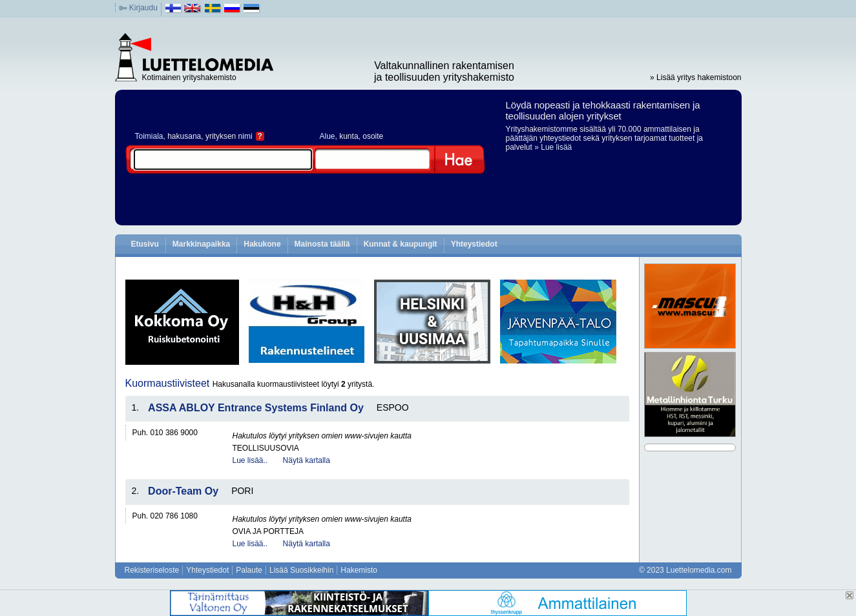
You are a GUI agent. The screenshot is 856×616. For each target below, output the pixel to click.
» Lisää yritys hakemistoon (695, 77)
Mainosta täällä (322, 244)
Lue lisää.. (250, 460)
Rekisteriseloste (152, 570)
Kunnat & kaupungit (401, 244)
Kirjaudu (143, 8)
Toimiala (149, 136)
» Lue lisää (553, 147)
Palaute (249, 570)
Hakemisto (359, 570)
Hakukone (262, 244)
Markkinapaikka (201, 244)
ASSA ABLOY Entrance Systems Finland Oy (256, 408)
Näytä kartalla (307, 460)
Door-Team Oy (183, 491)
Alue (328, 136)
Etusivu (145, 244)
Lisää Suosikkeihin (301, 570)
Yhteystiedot (474, 244)
